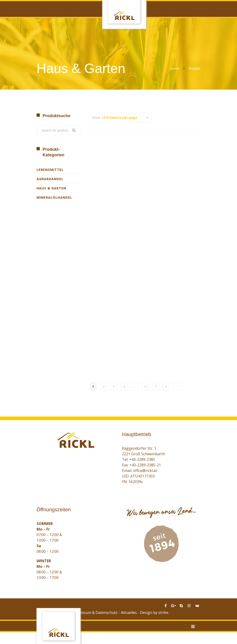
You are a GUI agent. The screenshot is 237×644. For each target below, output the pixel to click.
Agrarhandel (50, 179)
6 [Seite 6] (146, 386)
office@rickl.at (145, 471)
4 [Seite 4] (124, 386)
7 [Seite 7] (156, 386)
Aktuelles (129, 613)
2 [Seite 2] (104, 386)
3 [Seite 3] (114, 386)
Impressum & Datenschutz (95, 613)
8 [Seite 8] (166, 386)
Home (175, 68)
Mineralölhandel (54, 197)
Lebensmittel (50, 170)
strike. (164, 613)
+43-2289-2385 (142, 459)
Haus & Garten (51, 188)
